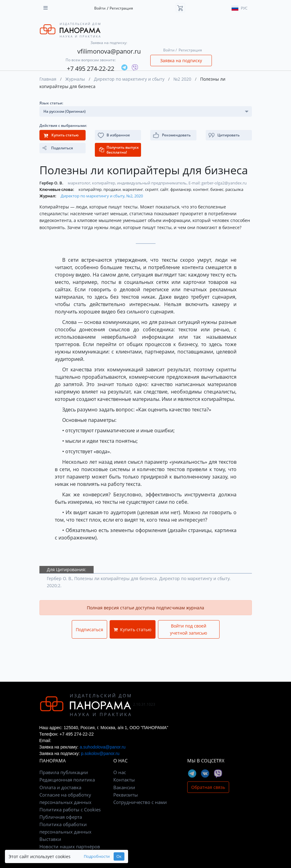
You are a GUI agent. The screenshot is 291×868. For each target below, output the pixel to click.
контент (201, 189)
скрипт (152, 189)
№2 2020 (182, 79)
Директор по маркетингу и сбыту (129, 79)
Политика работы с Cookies (70, 809)
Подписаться (89, 630)
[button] (229, 135)
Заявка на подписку (181, 61)
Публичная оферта (61, 817)
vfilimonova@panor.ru (109, 51)
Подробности (97, 856)
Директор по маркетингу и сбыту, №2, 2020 (102, 196)
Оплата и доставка (60, 787)
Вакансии (124, 787)
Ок (119, 856)
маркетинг (133, 189)
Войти (100, 8)
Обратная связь (208, 787)
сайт (165, 189)
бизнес (217, 189)
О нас (120, 772)
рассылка (234, 189)
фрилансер (181, 189)
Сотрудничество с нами (140, 802)
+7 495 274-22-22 (91, 69)
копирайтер (91, 189)
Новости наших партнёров (70, 846)
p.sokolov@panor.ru (100, 753)
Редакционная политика (67, 780)
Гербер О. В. (52, 183)
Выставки (50, 839)
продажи (113, 189)
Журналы (75, 79)
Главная (48, 79)
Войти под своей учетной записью (189, 629)
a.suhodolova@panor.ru (103, 747)
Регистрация (121, 8)
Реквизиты (126, 795)
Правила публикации (64, 772)
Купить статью (133, 630)
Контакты (124, 780)
